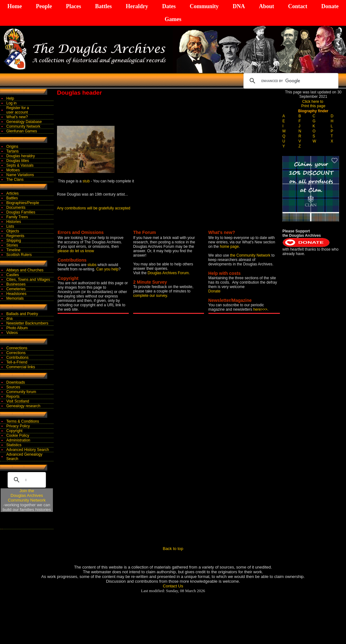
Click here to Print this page (313, 104)
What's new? (17, 117)
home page (229, 247)
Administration (18, 440)
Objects (13, 231)
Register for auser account (18, 110)
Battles (103, 6)
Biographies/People (23, 203)
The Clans (15, 180)
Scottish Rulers (19, 255)
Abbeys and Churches (25, 270)
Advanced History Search (28, 450)
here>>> (260, 309)
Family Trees (17, 217)
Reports (13, 397)
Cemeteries (16, 289)
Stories (12, 245)
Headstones (16, 294)
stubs (93, 265)
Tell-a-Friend (17, 362)
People (44, 6)
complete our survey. (151, 296)
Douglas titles (18, 161)
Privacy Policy (18, 426)
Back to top (173, 549)
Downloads (16, 382)
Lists (10, 226)
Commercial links (21, 367)
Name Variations (20, 175)
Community (204, 6)
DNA (239, 6)
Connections (17, 348)
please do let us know (76, 251)
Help (10, 98)
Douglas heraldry (21, 156)
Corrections (16, 353)
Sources (13, 387)
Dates (169, 6)
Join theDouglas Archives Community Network (27, 495)
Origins (12, 147)
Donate (330, 6)
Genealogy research (23, 406)
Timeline (13, 250)
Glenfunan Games (22, 131)
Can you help (108, 269)
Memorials (15, 298)
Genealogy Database (24, 122)
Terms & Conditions (23, 421)
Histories (14, 222)
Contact (298, 6)
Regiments (15, 236)
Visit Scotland (18, 401)
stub (86, 181)
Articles (12, 193)
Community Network (23, 126)
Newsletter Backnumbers (27, 323)
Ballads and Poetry (22, 314)
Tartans (12, 151)
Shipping (14, 241)
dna (9, 319)
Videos (12, 333)
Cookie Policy (18, 436)
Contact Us (173, 586)
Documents (16, 208)
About (266, 6)
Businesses (16, 284)
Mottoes (13, 170)
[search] (290, 81)
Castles (13, 275)
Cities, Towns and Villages (28, 280)
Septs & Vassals (20, 165)
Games (173, 19)
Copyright (14, 431)
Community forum (21, 392)
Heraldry (137, 6)
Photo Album (17, 328)
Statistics (14, 445)
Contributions (17, 358)
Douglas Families (21, 212)
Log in (11, 103)
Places (73, 6)
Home (15, 6)
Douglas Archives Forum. (169, 273)
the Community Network (251, 255)
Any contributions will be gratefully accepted (94, 208)
